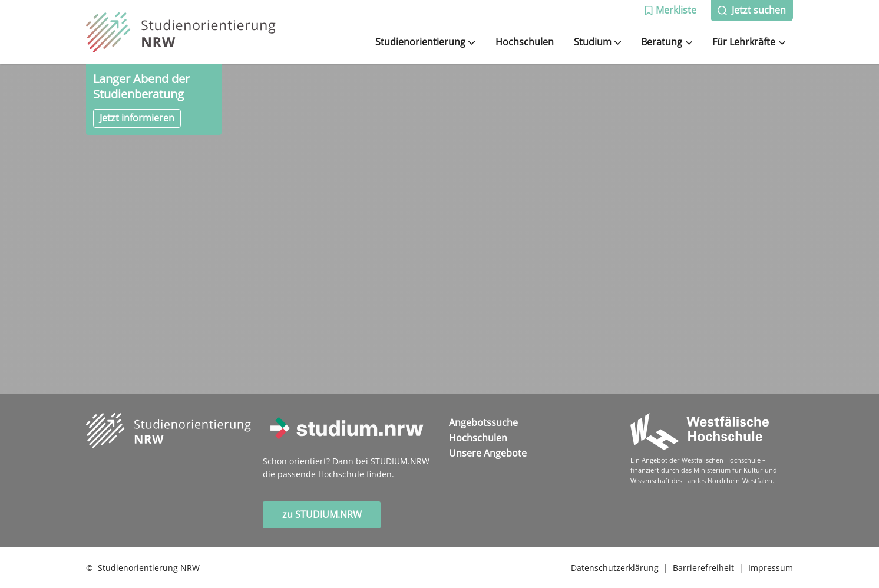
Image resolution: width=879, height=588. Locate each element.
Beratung (667, 42)
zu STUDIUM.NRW (322, 514)
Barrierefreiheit (703, 568)
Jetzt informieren (137, 118)
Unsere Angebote (488, 453)
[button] (670, 11)
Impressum (771, 568)
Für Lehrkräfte (749, 42)
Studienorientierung (425, 42)
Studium (598, 42)
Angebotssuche (483, 422)
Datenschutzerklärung (615, 568)
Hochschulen (525, 42)
